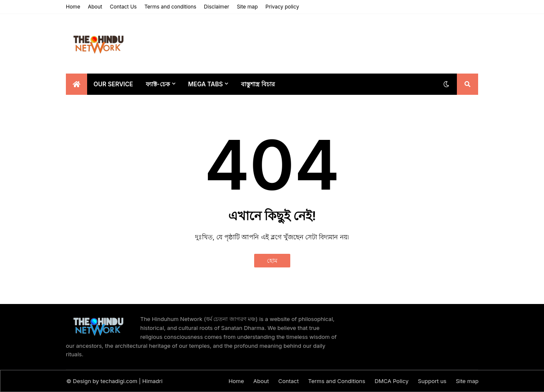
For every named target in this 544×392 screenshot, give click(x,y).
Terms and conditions (170, 7)
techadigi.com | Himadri (132, 381)
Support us (432, 381)
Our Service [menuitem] (113, 84)
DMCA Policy (391, 381)
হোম (272, 260)
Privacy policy (282, 7)
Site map (247, 7)
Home (73, 7)
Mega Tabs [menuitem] (206, 84)
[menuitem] (76, 84)
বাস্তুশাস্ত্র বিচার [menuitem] (258, 84)
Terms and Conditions (337, 381)
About (95, 7)
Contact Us (123, 7)
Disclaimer (217, 7)
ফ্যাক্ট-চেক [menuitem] (158, 84)
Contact (289, 381)
